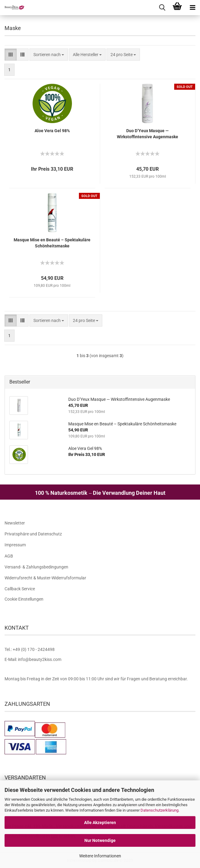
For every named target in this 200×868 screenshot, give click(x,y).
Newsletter (15, 523)
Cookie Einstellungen (24, 599)
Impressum (15, 545)
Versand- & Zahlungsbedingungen (36, 567)
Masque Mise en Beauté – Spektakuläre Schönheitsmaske (52, 243)
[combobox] (49, 55)
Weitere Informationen (100, 856)
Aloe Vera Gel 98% (52, 131)
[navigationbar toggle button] (192, 8)
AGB (9, 556)
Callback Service (20, 589)
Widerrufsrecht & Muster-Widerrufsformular (45, 578)
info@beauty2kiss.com (40, 659)
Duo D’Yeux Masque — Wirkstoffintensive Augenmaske (147, 134)
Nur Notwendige (100, 840)
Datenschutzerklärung (159, 810)
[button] (11, 55)
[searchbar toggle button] (162, 8)
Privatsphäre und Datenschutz (33, 534)
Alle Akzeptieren (100, 823)
